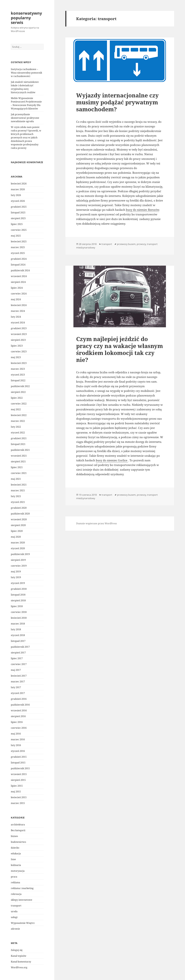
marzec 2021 (18, 490)
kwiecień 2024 (19, 305)
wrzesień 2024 (19, 276)
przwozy (141, 244)
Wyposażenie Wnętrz (23, 923)
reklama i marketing (22, 888)
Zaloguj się (17, 950)
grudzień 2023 (19, 328)
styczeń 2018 (18, 635)
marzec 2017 (18, 682)
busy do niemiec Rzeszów (143, 210)
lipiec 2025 (17, 224)
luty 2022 (16, 427)
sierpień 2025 (18, 218)
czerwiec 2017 (19, 664)
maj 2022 (16, 409)
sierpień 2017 (18, 653)
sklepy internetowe (22, 900)
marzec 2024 (18, 311)
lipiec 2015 (17, 786)
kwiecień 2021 (19, 485)
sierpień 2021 (18, 461)
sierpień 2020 (18, 525)
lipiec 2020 (17, 531)
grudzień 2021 (19, 438)
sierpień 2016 (18, 716)
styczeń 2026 (18, 201)
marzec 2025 (18, 247)
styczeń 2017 (18, 693)
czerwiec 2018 (19, 612)
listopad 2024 (18, 265)
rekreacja (16, 894)
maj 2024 (16, 299)
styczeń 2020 (18, 548)
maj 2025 (16, 236)
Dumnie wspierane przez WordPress (96, 523)
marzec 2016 (18, 739)
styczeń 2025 (18, 253)
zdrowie (15, 929)
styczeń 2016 (18, 751)
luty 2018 (16, 629)
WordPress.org (19, 967)
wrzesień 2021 (19, 456)
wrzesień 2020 (19, 519)
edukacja (16, 853)
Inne (13, 859)
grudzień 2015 (19, 757)
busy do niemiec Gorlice (112, 460)
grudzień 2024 (19, 259)
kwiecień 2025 (19, 241)
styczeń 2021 (18, 502)
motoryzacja (18, 871)
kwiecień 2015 (19, 797)
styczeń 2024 (18, 323)
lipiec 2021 (17, 467)
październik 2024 (20, 270)
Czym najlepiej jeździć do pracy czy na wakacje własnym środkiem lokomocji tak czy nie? (120, 349)
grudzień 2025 (19, 207)
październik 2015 (20, 768)
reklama (15, 882)
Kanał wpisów (19, 956)
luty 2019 (16, 577)
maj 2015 (16, 792)
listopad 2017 (18, 641)
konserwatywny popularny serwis (26, 18)
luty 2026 (16, 195)
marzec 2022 (18, 421)
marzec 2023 (18, 369)
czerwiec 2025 (19, 230)
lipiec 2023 (17, 346)
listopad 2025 (18, 213)
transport (16, 906)
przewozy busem (126, 244)
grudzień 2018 (19, 589)
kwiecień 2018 (19, 618)
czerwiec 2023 (19, 351)
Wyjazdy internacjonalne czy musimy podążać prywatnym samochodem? (117, 102)
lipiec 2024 (17, 288)
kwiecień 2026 (19, 184)
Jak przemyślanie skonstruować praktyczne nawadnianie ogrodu (25, 118)
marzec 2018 (18, 624)
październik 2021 (20, 450)
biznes (14, 836)
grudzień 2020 (19, 508)
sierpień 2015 (18, 780)
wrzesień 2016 (19, 710)
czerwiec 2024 (19, 294)
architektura (18, 825)
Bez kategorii (18, 830)
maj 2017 (16, 670)
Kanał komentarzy (21, 962)
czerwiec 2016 (19, 728)
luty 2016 (16, 745)
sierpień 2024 (18, 282)
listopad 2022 (18, 380)
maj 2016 (16, 734)
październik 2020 (20, 514)
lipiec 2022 (17, 398)
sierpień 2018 (18, 600)
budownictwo (18, 842)
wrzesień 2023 (19, 334)
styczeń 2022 (18, 433)
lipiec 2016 (17, 722)
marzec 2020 (18, 543)
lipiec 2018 (17, 606)
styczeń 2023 (18, 375)
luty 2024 (16, 317)
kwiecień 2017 (19, 676)
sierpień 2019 (18, 560)
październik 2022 (20, 386)
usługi (14, 917)
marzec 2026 (18, 189)
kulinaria (16, 865)
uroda (14, 911)
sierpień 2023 (18, 340)
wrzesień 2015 (19, 774)
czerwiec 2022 (19, 404)
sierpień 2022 (18, 392)
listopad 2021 (18, 444)
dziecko (15, 848)
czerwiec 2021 (19, 473)
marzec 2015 (18, 803)
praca (14, 877)
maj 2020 (16, 537)
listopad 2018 (18, 595)
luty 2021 (16, 496)
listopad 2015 (18, 763)
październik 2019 (20, 554)
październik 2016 (20, 705)
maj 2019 (16, 571)
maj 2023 (16, 357)
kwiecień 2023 (19, 363)
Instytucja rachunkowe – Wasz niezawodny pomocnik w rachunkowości (26, 73)
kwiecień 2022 (19, 415)
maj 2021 (16, 479)
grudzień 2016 (19, 699)
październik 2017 (20, 647)
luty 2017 (16, 687)
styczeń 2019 (18, 583)
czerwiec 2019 (19, 566)
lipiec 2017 (17, 658)
